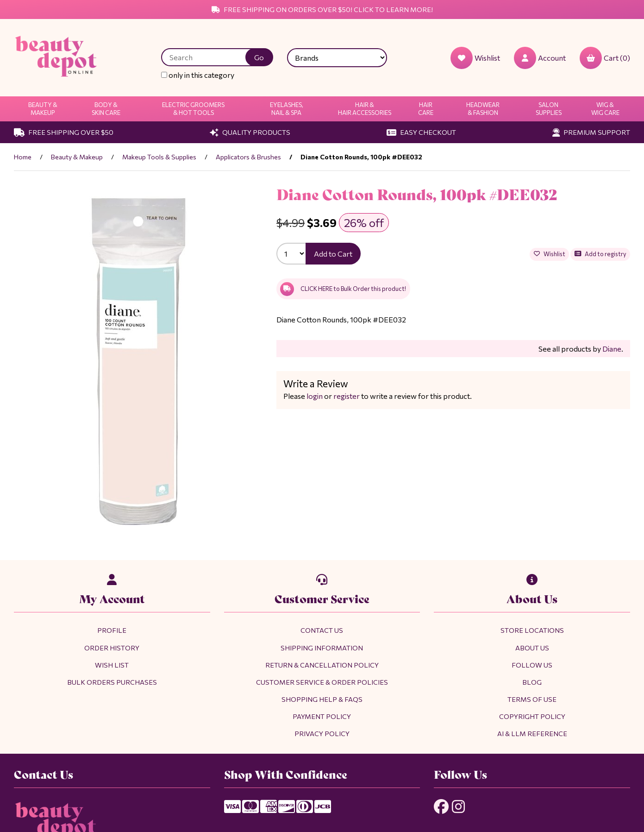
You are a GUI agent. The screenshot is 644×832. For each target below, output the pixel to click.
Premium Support (591, 132)
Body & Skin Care (106, 109)
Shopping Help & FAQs (322, 699)
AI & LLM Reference (532, 733)
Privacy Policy (322, 733)
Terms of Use (532, 699)
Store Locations (532, 630)
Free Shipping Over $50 (64, 132)
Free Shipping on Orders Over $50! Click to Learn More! (322, 9)
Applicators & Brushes (248, 157)
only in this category (198, 75)
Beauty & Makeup (43, 109)
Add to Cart (333, 254)
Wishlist (550, 254)
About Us (532, 648)
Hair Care (426, 109)
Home (23, 157)
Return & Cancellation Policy (322, 665)
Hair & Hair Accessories (365, 109)
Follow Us (532, 665)
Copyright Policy (532, 716)
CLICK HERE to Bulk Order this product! (343, 289)
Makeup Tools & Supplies (159, 157)
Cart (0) (605, 58)
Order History (112, 648)
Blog (532, 682)
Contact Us (322, 630)
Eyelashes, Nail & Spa (287, 109)
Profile (112, 630)
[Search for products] (210, 57)
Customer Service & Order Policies (322, 682)
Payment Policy (322, 716)
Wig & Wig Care (605, 109)
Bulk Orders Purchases (112, 682)
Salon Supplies (549, 109)
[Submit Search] (259, 57)
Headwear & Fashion (483, 109)
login (315, 396)
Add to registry (600, 254)
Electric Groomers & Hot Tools (193, 109)
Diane (612, 349)
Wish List (112, 665)
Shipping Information (322, 648)
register (347, 396)
